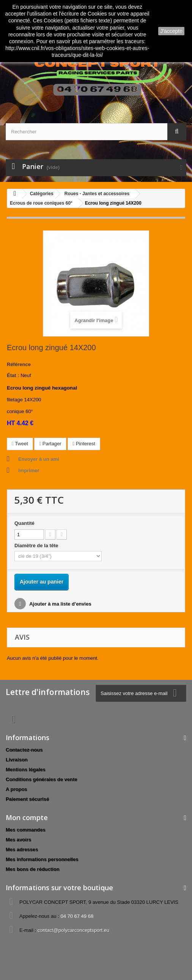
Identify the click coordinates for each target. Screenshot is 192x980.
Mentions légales (26, 769)
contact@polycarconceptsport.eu (74, 930)
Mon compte (27, 817)
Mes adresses (22, 849)
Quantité (24, 523)
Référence (19, 364)
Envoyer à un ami (39, 459)
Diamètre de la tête (37, 546)
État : (13, 375)
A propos (17, 789)
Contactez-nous (24, 750)
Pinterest (84, 444)
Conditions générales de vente (42, 779)
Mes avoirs (18, 840)
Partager (50, 444)
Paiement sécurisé (27, 799)
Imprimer (29, 470)
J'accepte (171, 31)
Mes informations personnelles (42, 859)
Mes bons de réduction (33, 869)
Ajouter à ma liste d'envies (60, 604)
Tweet (20, 444)
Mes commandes (26, 830)
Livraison (17, 760)
